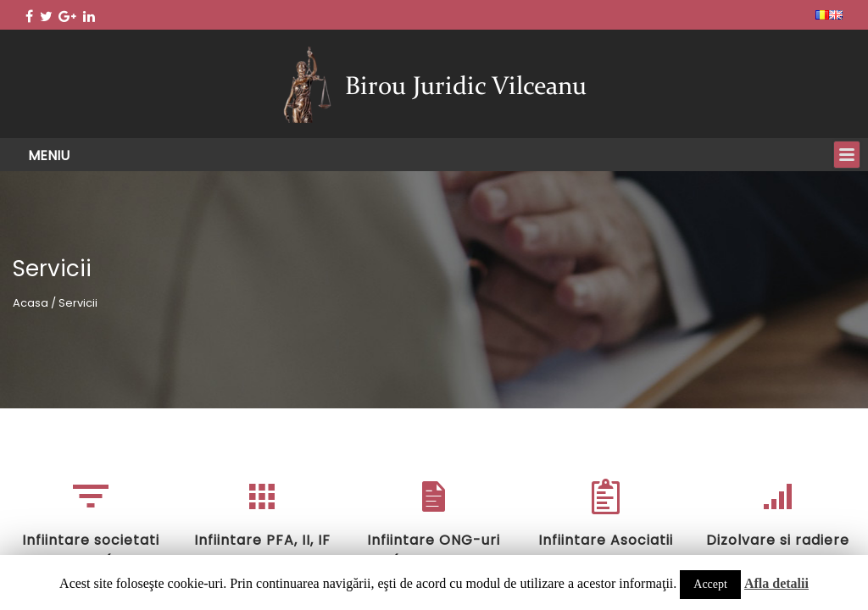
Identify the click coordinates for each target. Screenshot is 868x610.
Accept (710, 584)
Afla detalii (776, 583)
